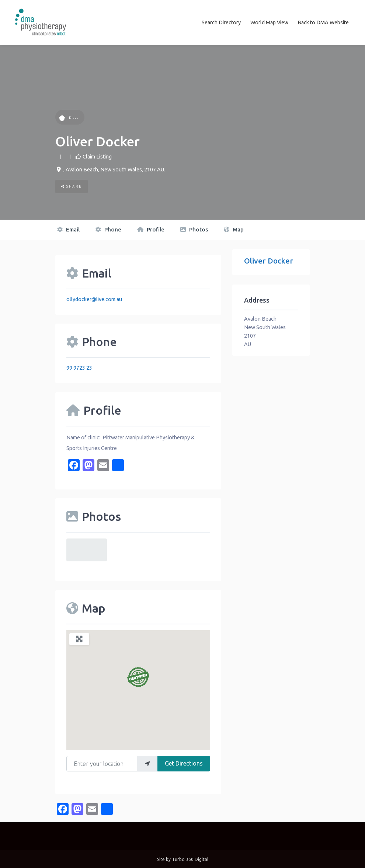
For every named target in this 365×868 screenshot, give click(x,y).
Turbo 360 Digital (190, 859)
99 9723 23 (79, 367)
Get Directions (184, 763)
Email (68, 229)
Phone (108, 229)
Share (72, 186)
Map (234, 229)
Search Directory (221, 22)
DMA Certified (83, 117)
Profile (151, 229)
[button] (138, 676)
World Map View (269, 22)
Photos (194, 229)
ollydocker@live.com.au (94, 299)
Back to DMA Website (323, 22)
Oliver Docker (269, 260)
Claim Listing (97, 156)
